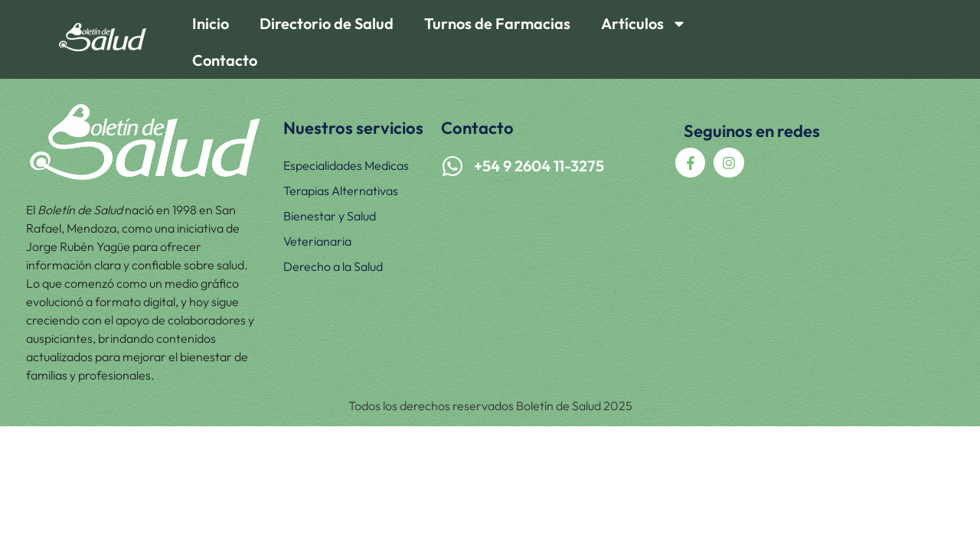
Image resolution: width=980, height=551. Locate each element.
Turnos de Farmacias (497, 23)
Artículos (644, 24)
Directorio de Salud (327, 23)
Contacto (225, 60)
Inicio (211, 23)
